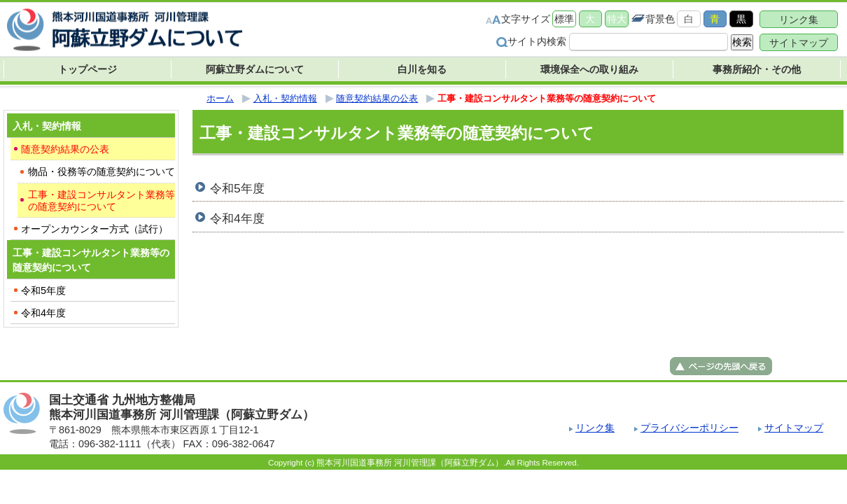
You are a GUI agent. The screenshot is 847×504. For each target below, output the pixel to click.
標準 (564, 19)
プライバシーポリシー (689, 428)
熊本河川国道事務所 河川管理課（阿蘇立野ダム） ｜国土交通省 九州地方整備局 (126, 30)
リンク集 (799, 20)
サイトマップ (799, 43)
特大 (617, 19)
